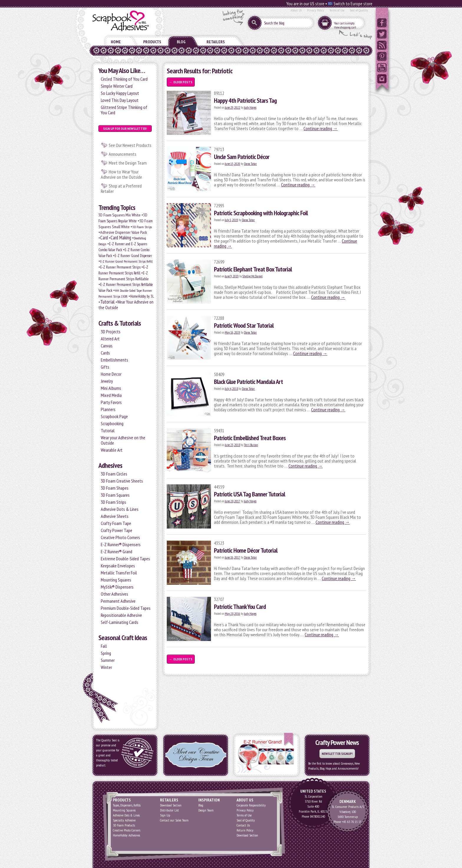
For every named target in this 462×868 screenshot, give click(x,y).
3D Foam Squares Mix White (119, 215)
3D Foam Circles (114, 474)
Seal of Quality (359, 10)
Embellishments (114, 360)
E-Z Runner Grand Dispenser (133, 256)
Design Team (206, 810)
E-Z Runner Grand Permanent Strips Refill (126, 261)
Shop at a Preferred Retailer (121, 188)
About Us (296, 10)
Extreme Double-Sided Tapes (125, 559)
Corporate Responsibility (251, 805)
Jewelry (107, 381)
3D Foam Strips (142, 227)
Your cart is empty (344, 23)
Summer (108, 660)
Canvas (107, 346)
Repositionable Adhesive (121, 615)
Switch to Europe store (350, 4)
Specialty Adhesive (124, 820)
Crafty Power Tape (117, 530)
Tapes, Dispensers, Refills (127, 805)
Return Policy (245, 830)
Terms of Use (337, 10)
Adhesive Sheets (115, 516)
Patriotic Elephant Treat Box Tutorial (253, 269)
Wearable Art (112, 450)
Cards (105, 353)
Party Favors (111, 402)
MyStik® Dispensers (117, 587)
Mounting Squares (116, 580)
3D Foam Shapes (115, 488)
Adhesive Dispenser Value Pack (124, 232)
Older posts (181, 82)
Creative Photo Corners (120, 537)
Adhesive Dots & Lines (120, 509)
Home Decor (111, 374)
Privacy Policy (316, 10)
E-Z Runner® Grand (117, 551)
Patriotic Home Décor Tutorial (246, 550)
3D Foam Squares (115, 495)
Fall (104, 646)
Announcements (123, 154)
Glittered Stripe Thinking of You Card (124, 110)
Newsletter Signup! (337, 754)
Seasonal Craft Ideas (123, 638)
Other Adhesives (114, 594)
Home (116, 42)
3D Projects (111, 332)
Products (152, 42)
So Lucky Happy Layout (120, 93)
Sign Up (165, 815)
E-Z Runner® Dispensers (121, 544)
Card (104, 238)
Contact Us (243, 825)
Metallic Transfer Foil (119, 573)
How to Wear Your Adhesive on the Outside (121, 174)
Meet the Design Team (128, 163)
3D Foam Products (124, 825)
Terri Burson (251, 445)
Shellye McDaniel (253, 276)
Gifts (105, 367)
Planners (108, 409)
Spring (106, 653)
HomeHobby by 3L (142, 296)
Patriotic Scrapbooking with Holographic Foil (261, 213)
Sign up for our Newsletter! (125, 129)
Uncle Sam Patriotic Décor (242, 157)
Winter (106, 667)
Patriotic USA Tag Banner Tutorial (249, 494)
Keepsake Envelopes (118, 566)
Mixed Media (111, 395)
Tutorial (107, 302)
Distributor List (169, 810)
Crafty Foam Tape (116, 523)
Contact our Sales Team (174, 820)
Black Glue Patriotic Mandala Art (248, 382)
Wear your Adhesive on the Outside (123, 440)
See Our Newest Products (130, 145)
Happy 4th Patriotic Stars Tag (245, 100)
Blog (181, 42)
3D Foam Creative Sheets (122, 481)
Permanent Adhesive (118, 601)
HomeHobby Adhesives (126, 835)
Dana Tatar (250, 164)
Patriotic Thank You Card (240, 607)
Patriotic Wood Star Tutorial (244, 325)
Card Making (121, 238)
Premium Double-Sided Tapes (126, 608)
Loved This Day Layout (120, 100)
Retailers (216, 42)
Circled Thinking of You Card (124, 79)
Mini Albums (111, 388)
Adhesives (110, 465)
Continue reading (321, 128)
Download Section (171, 805)
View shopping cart (345, 27)
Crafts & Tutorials (120, 323)
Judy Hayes (250, 107)
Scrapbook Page (114, 416)
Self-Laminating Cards (119, 622)
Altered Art (110, 339)
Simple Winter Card (117, 86)
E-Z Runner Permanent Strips (120, 267)
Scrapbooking (112, 423)
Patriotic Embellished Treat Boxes (250, 438)
